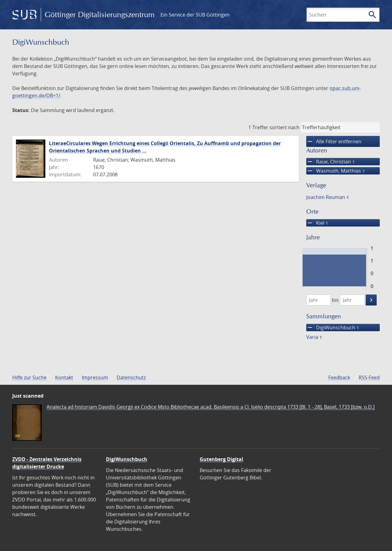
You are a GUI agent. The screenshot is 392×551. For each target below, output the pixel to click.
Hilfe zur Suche (29, 377)
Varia (314, 337)
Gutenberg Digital (221, 459)
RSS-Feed (369, 377)
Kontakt (64, 377)
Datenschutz (131, 377)
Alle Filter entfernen (334, 141)
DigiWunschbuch (333, 328)
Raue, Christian (330, 162)
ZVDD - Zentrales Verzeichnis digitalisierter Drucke (47, 463)
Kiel (317, 223)
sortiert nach (285, 127)
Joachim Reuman (328, 197)
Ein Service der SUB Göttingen (195, 15)
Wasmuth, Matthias (335, 171)
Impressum (95, 377)
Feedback (339, 377)
